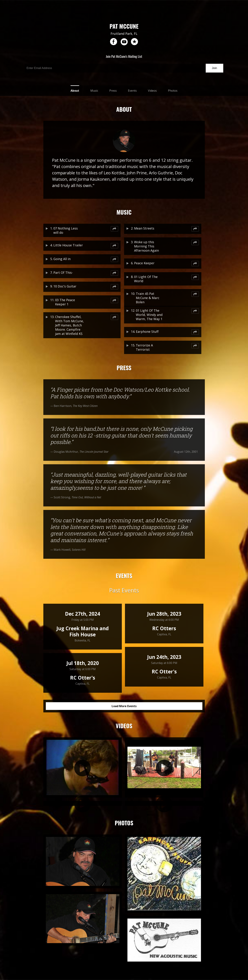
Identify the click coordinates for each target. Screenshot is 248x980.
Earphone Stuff (147, 332)
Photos (173, 91)
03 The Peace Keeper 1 (65, 302)
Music (94, 91)
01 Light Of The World (146, 279)
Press (113, 91)
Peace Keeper (144, 263)
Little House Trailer (68, 245)
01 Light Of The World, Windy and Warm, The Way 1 (149, 315)
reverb (134, 42)
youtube (124, 42)
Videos (152, 91)
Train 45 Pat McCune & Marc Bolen (148, 298)
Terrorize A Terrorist (144, 347)
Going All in (62, 259)
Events (132, 91)
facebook (114, 42)
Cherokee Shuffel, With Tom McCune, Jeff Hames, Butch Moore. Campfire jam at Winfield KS (70, 325)
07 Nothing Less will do (66, 230)
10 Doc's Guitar (65, 286)
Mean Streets (144, 228)
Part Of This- (63, 273)
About (75, 91)
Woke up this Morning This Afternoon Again (146, 246)
